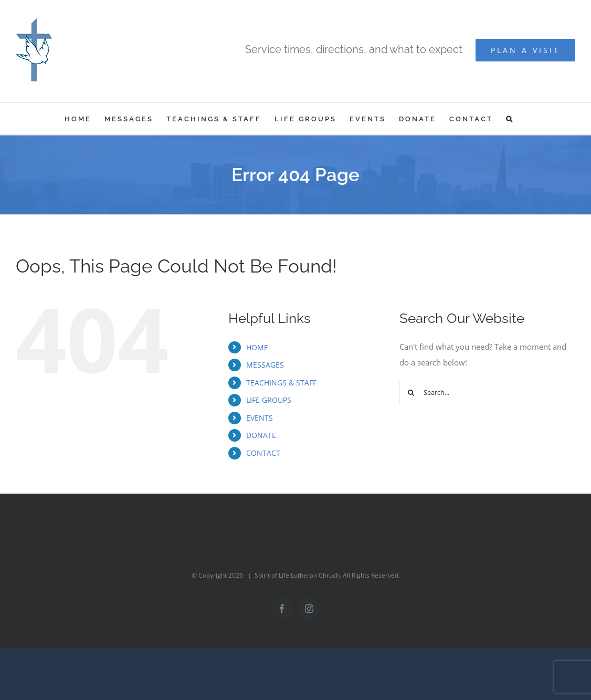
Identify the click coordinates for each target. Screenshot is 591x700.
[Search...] (487, 393)
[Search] (411, 393)
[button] (510, 119)
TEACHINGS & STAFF (281, 383)
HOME (257, 347)
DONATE (261, 435)
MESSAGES (265, 365)
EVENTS (260, 418)
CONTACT (263, 453)
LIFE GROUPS (269, 400)
